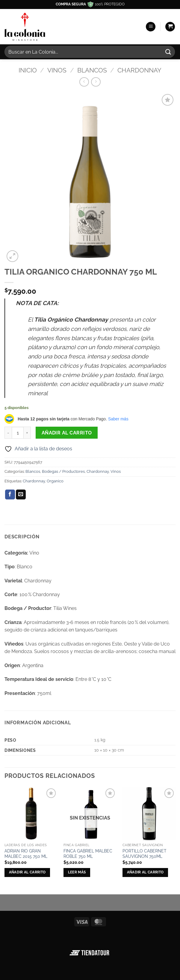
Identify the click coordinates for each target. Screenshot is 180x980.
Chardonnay (139, 70)
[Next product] (84, 82)
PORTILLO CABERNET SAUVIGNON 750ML (145, 854)
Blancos (92, 70)
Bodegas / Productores (63, 471)
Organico (55, 481)
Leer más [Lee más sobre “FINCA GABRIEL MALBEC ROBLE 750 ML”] (77, 872)
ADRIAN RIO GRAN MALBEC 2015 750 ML (26, 854)
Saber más (118, 419)
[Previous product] (96, 82)
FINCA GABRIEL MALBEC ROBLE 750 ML (88, 854)
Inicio (28, 70)
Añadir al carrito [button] (27, 872)
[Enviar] (168, 52)
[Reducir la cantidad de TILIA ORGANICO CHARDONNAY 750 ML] (8, 433)
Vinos (57, 70)
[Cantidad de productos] (18, 433)
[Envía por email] (21, 495)
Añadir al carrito (67, 433)
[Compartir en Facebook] (10, 495)
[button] (151, 27)
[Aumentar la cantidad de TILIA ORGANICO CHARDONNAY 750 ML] (27, 433)
